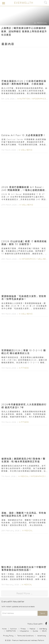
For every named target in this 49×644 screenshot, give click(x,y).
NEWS (44, 631)
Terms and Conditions (25, 636)
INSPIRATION (11, 631)
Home (4, 629)
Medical (42, 23)
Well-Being (26, 150)
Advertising (42, 636)
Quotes (35, 631)
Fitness (25, 368)
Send (43, 613)
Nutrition (25, 99)
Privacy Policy (8, 636)
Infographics (39, 99)
